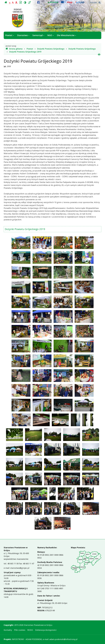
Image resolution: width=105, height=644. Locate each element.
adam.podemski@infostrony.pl (63, 639)
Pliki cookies (20, 630)
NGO (51, 35)
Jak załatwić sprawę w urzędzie (21, 43)
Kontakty (8, 630)
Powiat (10, 35)
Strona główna (14, 49)
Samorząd (38, 35)
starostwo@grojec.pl (20, 568)
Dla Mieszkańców (66, 35)
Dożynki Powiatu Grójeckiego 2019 (25, 52)
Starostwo (23, 35)
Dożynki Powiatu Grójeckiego (51, 49)
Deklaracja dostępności (46, 630)
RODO (30, 630)
